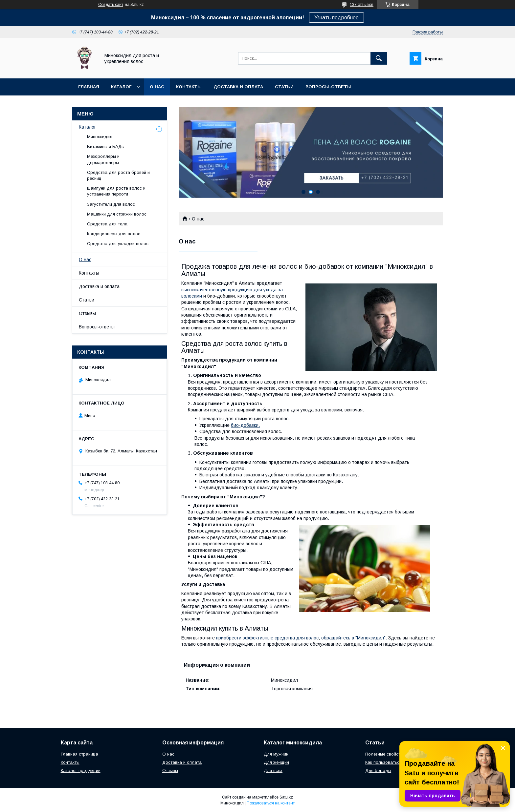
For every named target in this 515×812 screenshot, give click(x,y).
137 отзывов (362, 5)
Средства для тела (107, 224)
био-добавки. (245, 425)
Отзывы (87, 313)
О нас (157, 87)
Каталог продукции (81, 770)
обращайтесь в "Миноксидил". (354, 638)
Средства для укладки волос (118, 244)
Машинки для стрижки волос (117, 214)
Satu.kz (286, 797)
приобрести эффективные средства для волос (267, 638)
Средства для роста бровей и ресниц (118, 175)
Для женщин (276, 762)
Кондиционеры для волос (114, 234)
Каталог (121, 87)
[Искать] (379, 58)
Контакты (189, 87)
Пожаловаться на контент (271, 803)
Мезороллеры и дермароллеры (103, 159)
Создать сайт (111, 5)
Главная (89, 87)
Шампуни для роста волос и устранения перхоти (116, 191)
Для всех (273, 770)
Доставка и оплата (238, 87)
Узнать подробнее (336, 18)
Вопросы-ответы (328, 87)
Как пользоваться (383, 762)
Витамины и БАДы (106, 146)
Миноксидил (100, 137)
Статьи (284, 87)
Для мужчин (276, 754)
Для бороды (378, 770)
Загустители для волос (111, 204)
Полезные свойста (384, 754)
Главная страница (79, 754)
